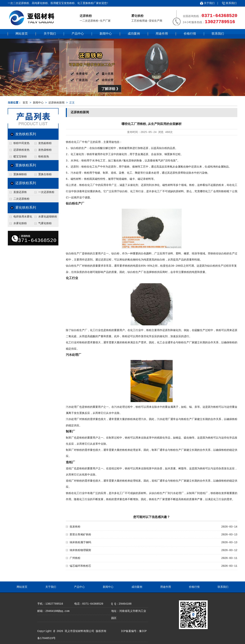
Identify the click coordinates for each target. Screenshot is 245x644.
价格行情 (190, 34)
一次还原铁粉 (46, 192)
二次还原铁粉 (21, 199)
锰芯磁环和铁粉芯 (80, 566)
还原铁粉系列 (26, 183)
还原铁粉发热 (21, 150)
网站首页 (22, 34)
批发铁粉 (75, 527)
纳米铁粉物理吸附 (80, 550)
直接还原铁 (20, 192)
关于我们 (209, 3)
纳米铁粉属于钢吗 (80, 542)
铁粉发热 (44, 157)
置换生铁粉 (45, 174)
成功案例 (134, 34)
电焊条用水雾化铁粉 (20, 218)
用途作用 (162, 34)
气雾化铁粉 (45, 223)
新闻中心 (106, 34)
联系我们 (231, 3)
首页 (25, 103)
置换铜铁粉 (20, 174)
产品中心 (78, 34)
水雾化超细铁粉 (48, 217)
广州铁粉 (75, 558)
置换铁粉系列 (26, 165)
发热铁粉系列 (26, 134)
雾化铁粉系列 (26, 208)
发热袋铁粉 (45, 150)
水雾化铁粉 (20, 223)
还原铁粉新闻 (56, 103)
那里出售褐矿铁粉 (80, 535)
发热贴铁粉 (45, 143)
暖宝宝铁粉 (20, 157)
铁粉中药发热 (21, 143)
